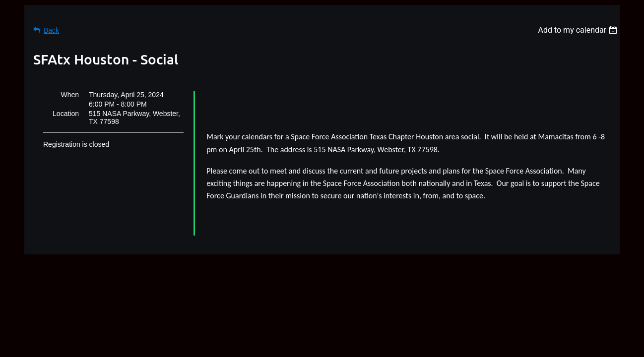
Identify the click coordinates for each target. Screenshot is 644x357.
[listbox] (579, 30)
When (70, 95)
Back (51, 30)
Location (66, 114)
